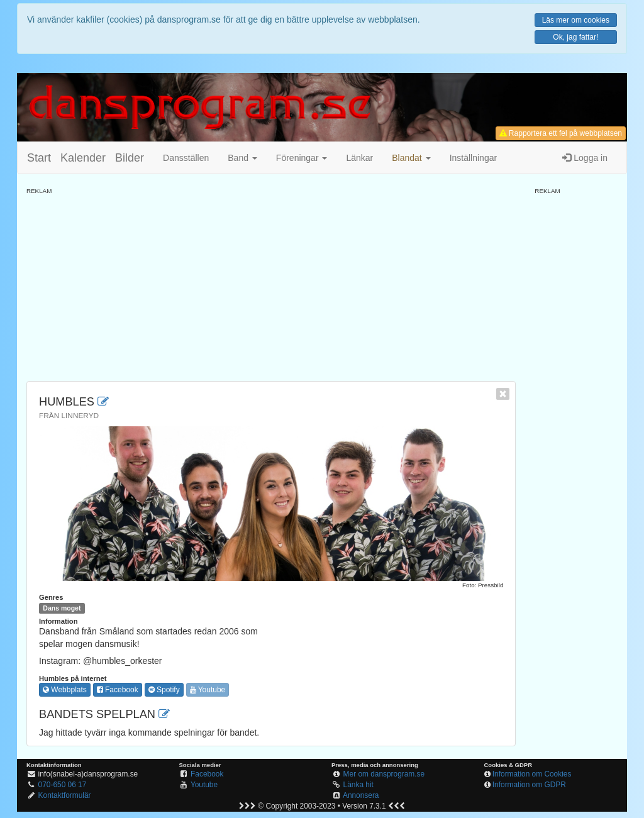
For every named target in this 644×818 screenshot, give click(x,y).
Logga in (585, 158)
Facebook (118, 690)
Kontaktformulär (65, 795)
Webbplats (65, 690)
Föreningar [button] (302, 158)
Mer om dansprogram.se (384, 774)
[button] (411, 158)
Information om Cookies (532, 774)
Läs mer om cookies (576, 20)
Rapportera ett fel (561, 133)
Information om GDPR (529, 785)
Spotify (164, 690)
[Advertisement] (271, 284)
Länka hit (358, 785)
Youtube (208, 690)
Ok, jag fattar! (575, 37)
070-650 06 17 (63, 785)
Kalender (83, 158)
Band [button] (242, 158)
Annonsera (361, 795)
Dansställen (186, 158)
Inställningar (474, 158)
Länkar (359, 158)
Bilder (130, 158)
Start (39, 158)
